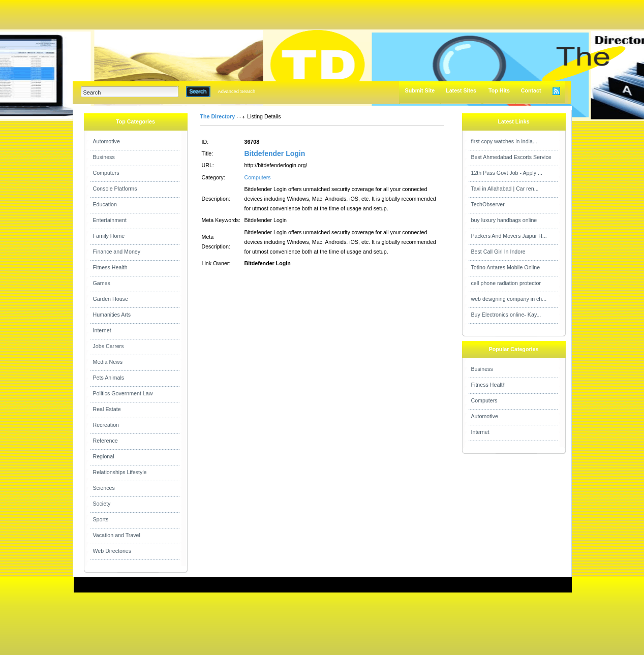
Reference (105, 441)
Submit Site (420, 90)
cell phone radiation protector (506, 283)
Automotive (106, 141)
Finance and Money (117, 252)
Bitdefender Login (275, 153)
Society (102, 504)
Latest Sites (461, 90)
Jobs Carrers (109, 346)
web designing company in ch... (509, 299)
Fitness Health (110, 267)
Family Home (109, 236)
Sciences (104, 488)
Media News (108, 362)
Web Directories (112, 551)
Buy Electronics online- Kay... (506, 315)
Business (104, 157)
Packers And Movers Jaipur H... (509, 236)
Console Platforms (115, 189)
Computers (106, 173)
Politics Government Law (123, 393)
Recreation (106, 425)
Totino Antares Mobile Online (506, 267)
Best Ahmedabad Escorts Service (511, 157)
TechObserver (488, 204)
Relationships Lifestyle (120, 472)
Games (102, 283)
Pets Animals (109, 378)
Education (105, 204)
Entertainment (110, 220)
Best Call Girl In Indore (498, 252)
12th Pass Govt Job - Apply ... (507, 173)
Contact (531, 90)
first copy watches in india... (504, 141)
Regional (104, 456)
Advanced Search (237, 91)
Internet (102, 330)
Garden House (111, 299)
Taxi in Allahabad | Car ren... (505, 189)
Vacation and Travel (117, 535)
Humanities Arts (112, 315)
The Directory (218, 116)
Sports (101, 519)
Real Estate (107, 409)
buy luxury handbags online (504, 220)
